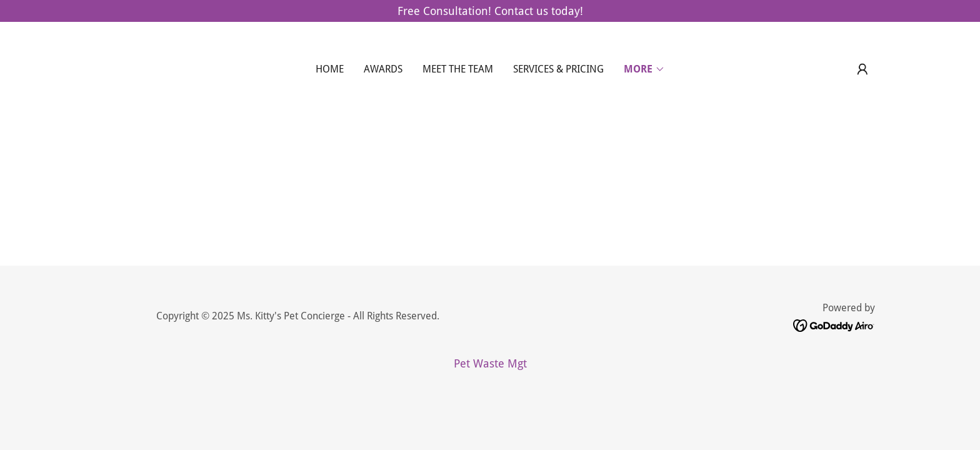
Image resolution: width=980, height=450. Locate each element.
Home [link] (330, 69)
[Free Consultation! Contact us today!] (490, 11)
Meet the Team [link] (458, 69)
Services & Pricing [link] (558, 69)
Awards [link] (383, 69)
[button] (644, 69)
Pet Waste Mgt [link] (490, 363)
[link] (834, 325)
